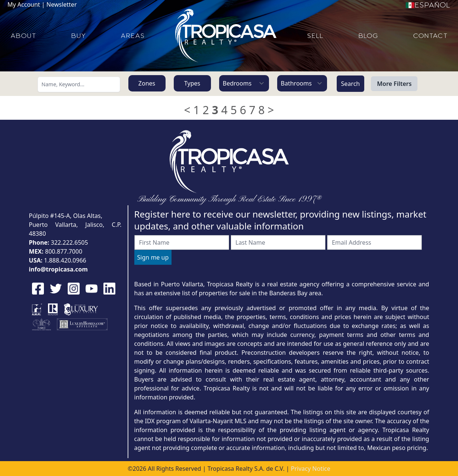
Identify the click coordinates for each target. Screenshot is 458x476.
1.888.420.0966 (65, 260)
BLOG (368, 36)
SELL (315, 36)
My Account (24, 4)
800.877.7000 (64, 251)
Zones (147, 83)
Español (428, 5)
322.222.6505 (70, 242)
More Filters (394, 84)
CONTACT (430, 36)
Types (192, 83)
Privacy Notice (311, 469)
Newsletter (62, 4)
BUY (78, 36)
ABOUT (23, 36)
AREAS (133, 36)
